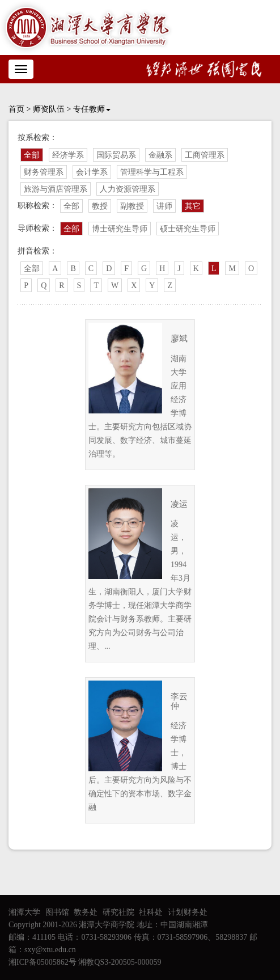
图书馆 (57, 912)
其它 (193, 206)
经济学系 (68, 155)
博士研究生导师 (120, 229)
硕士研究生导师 (188, 229)
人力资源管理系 (128, 189)
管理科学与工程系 (152, 172)
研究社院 (118, 912)
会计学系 (92, 172)
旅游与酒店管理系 (56, 189)
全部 (32, 155)
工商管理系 (205, 155)
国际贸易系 (116, 155)
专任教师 (92, 109)
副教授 (132, 206)
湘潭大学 (24, 912)
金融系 (160, 155)
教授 (100, 206)
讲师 (164, 206)
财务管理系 (44, 172)
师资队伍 (49, 109)
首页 (16, 109)
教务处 (86, 912)
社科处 (151, 912)
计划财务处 (188, 912)
